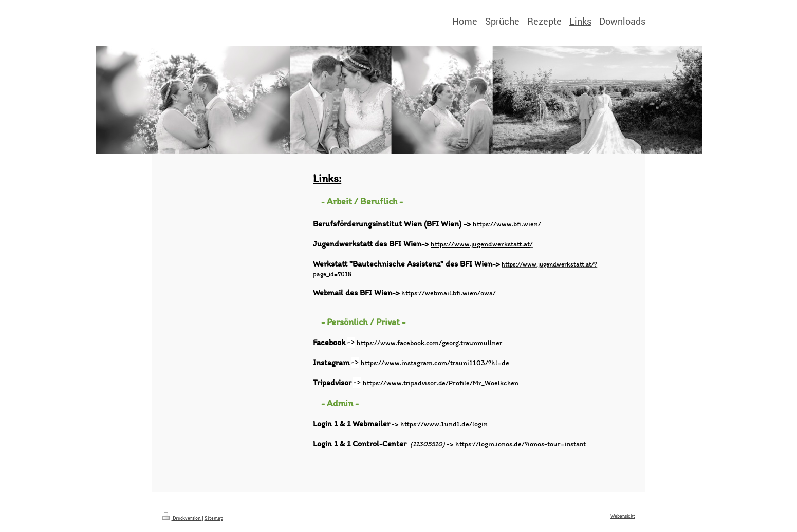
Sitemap (214, 518)
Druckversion (182, 518)
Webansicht (623, 516)
